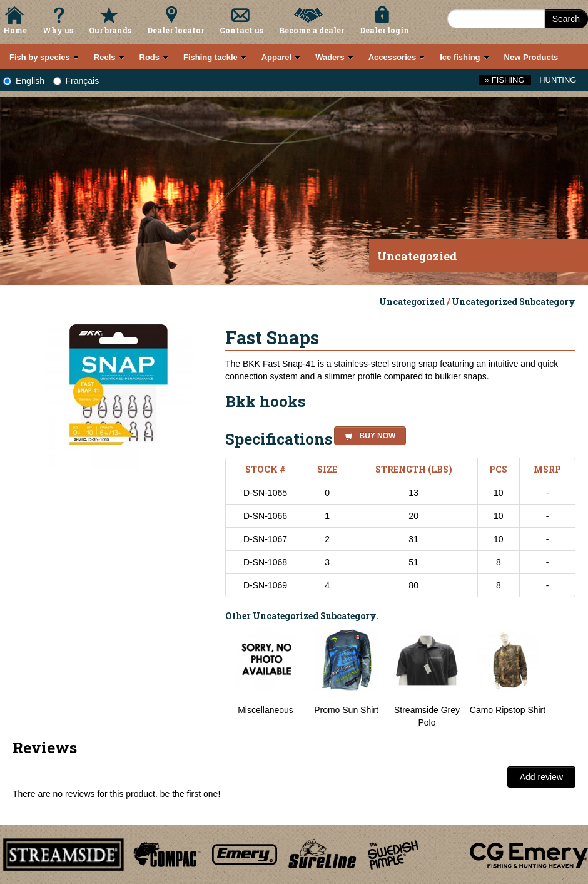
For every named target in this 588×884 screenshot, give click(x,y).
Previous (216, 679)
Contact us (241, 30)
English (24, 81)
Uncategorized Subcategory (514, 301)
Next (563, 679)
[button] (367, 434)
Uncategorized (413, 301)
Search (566, 19)
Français (76, 81)
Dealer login (384, 30)
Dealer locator (175, 30)
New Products (531, 57)
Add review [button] (541, 777)
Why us (58, 30)
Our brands (110, 30)
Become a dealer (312, 30)
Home (15, 30)
